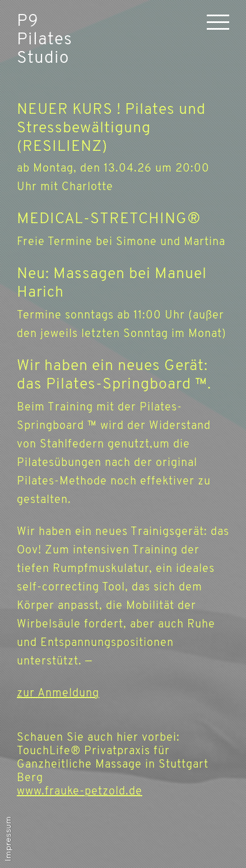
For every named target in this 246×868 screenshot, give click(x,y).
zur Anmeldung (58, 694)
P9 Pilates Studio (45, 40)
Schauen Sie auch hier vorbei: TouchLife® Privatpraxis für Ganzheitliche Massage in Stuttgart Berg (113, 765)
